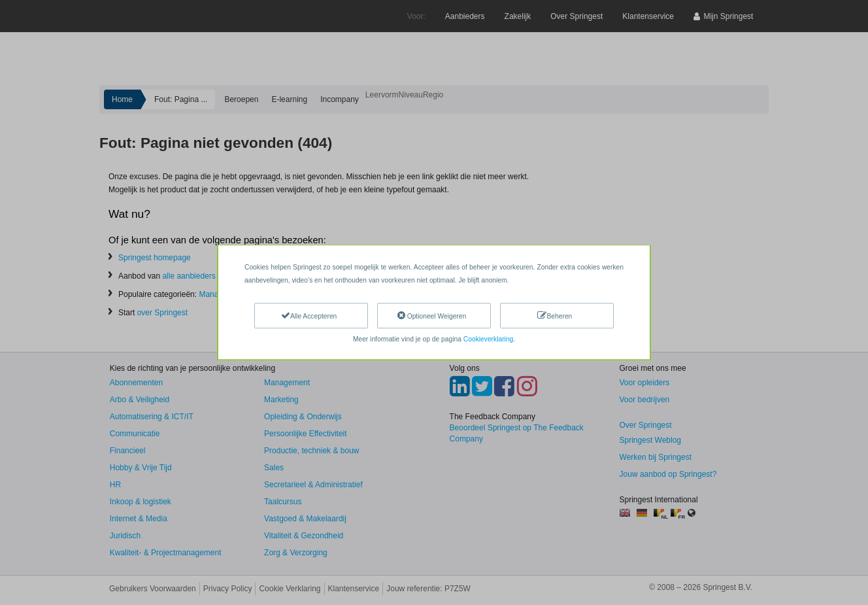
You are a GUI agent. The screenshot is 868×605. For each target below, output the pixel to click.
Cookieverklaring (488, 339)
